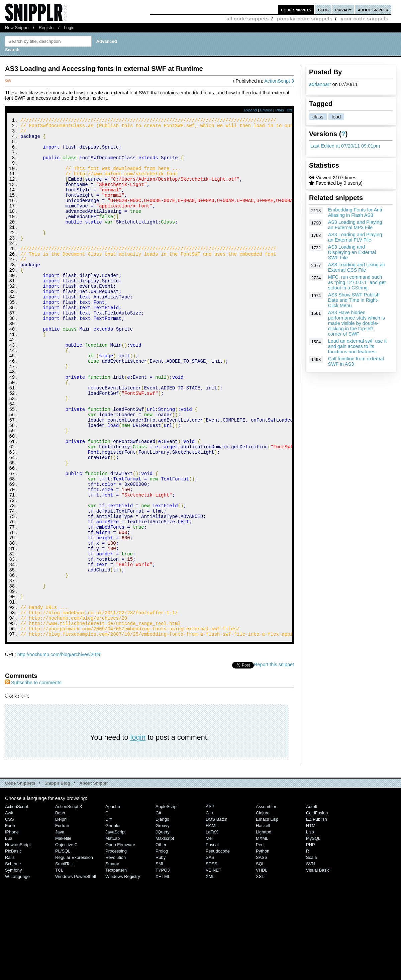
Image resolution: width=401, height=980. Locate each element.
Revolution (116, 955)
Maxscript (165, 936)
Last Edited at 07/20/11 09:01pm (345, 146)
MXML (262, 936)
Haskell (263, 923)
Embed (266, 110)
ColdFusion (317, 910)
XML (210, 974)
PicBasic (13, 948)
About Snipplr (94, 880)
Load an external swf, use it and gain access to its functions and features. (357, 346)
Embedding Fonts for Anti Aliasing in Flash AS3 (355, 212)
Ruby (161, 955)
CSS (10, 917)
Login (69, 28)
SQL (260, 961)
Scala (311, 955)
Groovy (163, 923)
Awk (9, 910)
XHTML (163, 974)
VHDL (262, 967)
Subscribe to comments (33, 780)
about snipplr (373, 10)
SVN (311, 961)
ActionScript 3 (279, 81)
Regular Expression (74, 955)
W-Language (17, 974)
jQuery (163, 929)
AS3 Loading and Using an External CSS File (357, 267)
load (336, 117)
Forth (10, 923)
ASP (210, 904)
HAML (212, 923)
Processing (116, 948)
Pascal (212, 942)
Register (47, 28)
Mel (209, 936)
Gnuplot (113, 923)
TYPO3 (163, 967)
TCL (59, 967)
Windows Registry (123, 974)
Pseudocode (218, 948)
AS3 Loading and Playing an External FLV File (355, 237)
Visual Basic (318, 967)
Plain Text (284, 110)
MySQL (313, 936)
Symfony (13, 967)
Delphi (61, 917)
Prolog (162, 948)
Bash (60, 910)
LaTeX (212, 929)
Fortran (62, 923)
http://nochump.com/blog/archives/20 (57, 752)
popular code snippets (305, 19)
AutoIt (312, 904)
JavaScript (115, 929)
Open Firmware (120, 942)
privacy (343, 10)
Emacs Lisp (267, 917)
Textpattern (116, 967)
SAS (210, 955)
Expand (250, 110)
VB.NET (214, 967)
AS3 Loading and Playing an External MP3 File (355, 225)
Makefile (63, 936)
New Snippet (17, 28)
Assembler (266, 904)
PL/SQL (63, 948)
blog (323, 10)
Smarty (112, 961)
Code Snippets (20, 880)
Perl (260, 942)
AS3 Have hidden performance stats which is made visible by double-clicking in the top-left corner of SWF (357, 323)
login (138, 835)
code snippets (296, 10)
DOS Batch (217, 917)
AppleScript (167, 904)
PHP (311, 942)
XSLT (261, 974)
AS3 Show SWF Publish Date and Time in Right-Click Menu (354, 300)
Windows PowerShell (76, 974)
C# (158, 910)
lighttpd (264, 929)
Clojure (263, 910)
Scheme (13, 961)
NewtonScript (18, 942)
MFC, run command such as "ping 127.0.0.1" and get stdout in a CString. (357, 282)
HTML (312, 923)
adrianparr (320, 84)
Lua (9, 936)
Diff (109, 917)
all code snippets (247, 19)
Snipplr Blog (57, 880)
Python (263, 948)
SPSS (212, 961)
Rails (10, 955)
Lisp (310, 929)
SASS (262, 955)
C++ (210, 910)
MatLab (113, 936)
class (318, 117)
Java (60, 929)
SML (160, 961)
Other (161, 942)
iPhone (12, 929)
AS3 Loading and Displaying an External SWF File (352, 252)
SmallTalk (64, 961)
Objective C (66, 942)
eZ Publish (317, 917)
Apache (113, 904)
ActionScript (17, 904)
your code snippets (364, 19)
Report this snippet (274, 762)
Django (162, 917)
